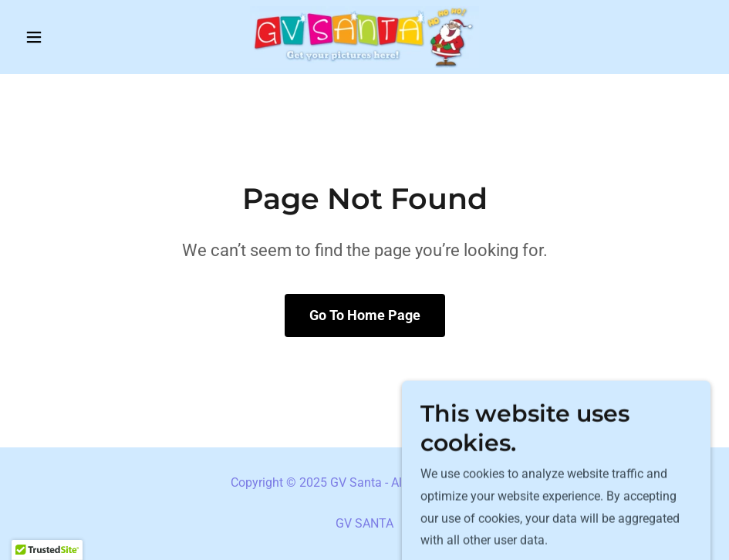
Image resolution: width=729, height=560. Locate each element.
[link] (364, 37)
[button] (71, 37)
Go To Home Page (365, 315)
